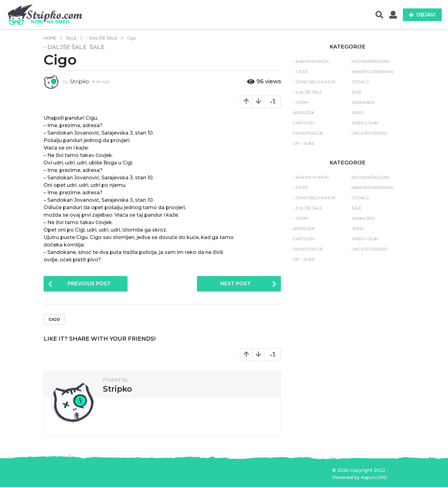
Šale (97, 47)
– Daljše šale (307, 92)
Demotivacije (308, 133)
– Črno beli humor (314, 82)
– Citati (300, 71)
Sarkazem (363, 102)
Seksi (357, 113)
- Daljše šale (65, 47)
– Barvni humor (311, 61)
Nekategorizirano (373, 71)
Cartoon (303, 123)
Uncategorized (370, 133)
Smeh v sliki (365, 123)
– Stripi (301, 102)
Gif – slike (304, 143)
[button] (379, 15)
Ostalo (360, 82)
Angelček (304, 113)
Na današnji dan (370, 61)
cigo (54, 320)
